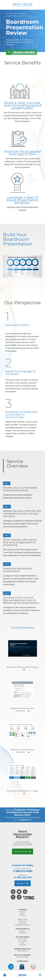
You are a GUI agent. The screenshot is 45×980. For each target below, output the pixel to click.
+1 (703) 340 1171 (25, 820)
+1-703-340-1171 (22, 877)
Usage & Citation (22, 919)
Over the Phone (22, 941)
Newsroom (23, 915)
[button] (22, 975)
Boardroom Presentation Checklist (22, 710)
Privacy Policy (23, 923)
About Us (22, 912)
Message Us (23, 883)
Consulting (22, 945)
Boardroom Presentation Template (22, 751)
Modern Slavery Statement (23, 925)
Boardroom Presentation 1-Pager (23, 791)
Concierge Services (20, 13)
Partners (22, 931)
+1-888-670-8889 (22, 871)
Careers (22, 913)
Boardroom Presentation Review (20, 16)
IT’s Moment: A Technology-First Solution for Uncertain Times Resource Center (23, 812)
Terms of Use (22, 921)
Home (8, 13)
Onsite (22, 943)
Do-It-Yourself (22, 939)
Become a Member (24, 52)
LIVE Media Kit (22, 933)
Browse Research (22, 951)
